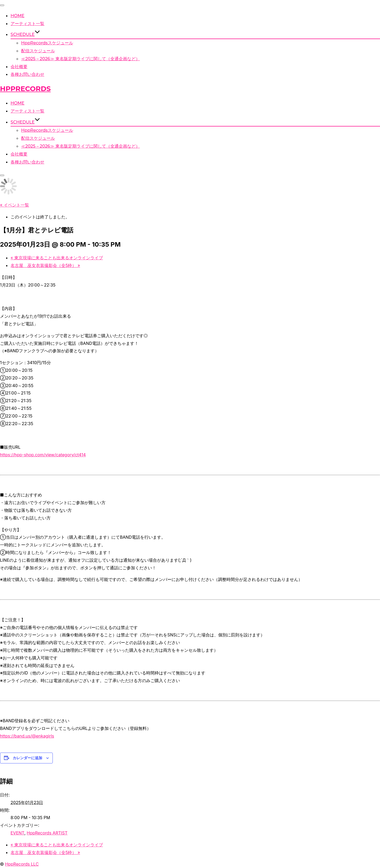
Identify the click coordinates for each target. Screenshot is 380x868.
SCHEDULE (25, 34)
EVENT (17, 833)
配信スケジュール (38, 51)
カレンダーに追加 (27, 758)
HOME (17, 16)
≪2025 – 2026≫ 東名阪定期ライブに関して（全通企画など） (80, 59)
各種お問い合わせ (27, 74)
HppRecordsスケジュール (47, 43)
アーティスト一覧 (27, 24)
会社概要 (19, 67)
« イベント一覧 (15, 205)
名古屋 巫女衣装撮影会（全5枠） (45, 265)
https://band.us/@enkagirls (27, 736)
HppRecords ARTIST (47, 833)
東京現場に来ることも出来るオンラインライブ (57, 258)
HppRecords (25, 89)
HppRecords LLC (22, 864)
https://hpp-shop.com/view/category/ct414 (43, 455)
